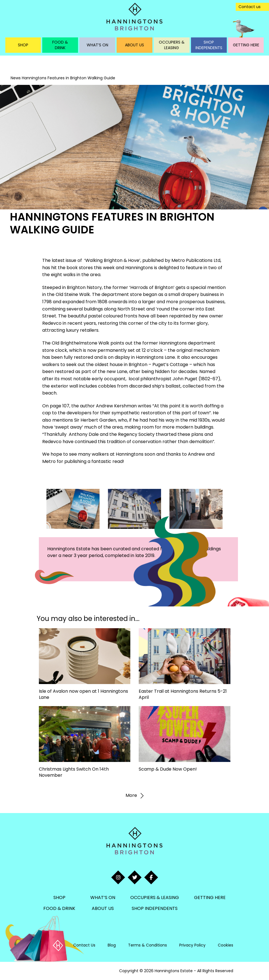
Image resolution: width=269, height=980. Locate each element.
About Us (134, 45)
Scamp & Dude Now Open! (168, 769)
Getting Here (246, 45)
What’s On (97, 45)
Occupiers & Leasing (172, 45)
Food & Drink (60, 45)
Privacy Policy (192, 945)
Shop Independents (209, 45)
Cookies (226, 945)
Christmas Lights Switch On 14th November (74, 772)
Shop (23, 45)
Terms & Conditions (148, 945)
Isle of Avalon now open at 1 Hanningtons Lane (83, 694)
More (135, 796)
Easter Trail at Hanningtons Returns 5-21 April (183, 694)
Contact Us (84, 945)
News (16, 78)
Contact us (250, 7)
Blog (112, 945)
